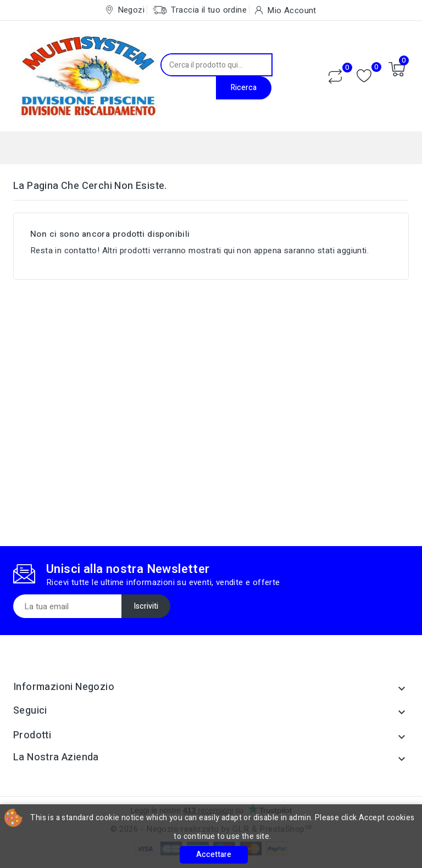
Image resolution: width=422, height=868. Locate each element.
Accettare (214, 855)
